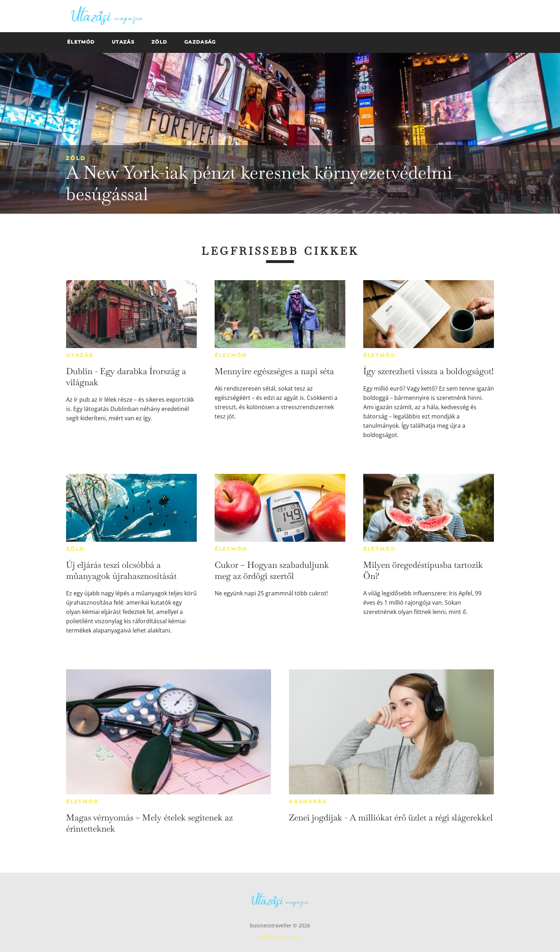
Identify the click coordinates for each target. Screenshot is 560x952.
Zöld (76, 158)
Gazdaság (308, 802)
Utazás (80, 355)
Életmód (231, 355)
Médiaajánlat (280, 937)
